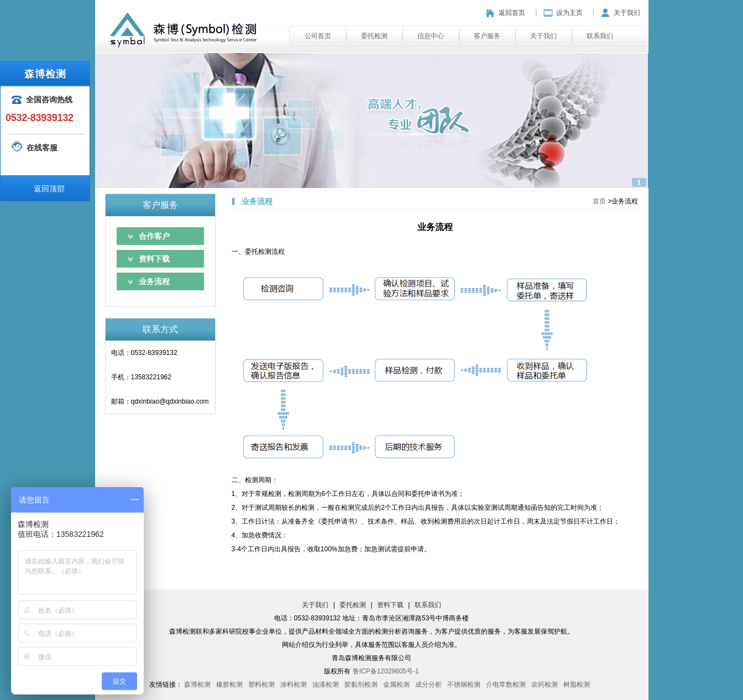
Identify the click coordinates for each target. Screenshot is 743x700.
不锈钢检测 (464, 685)
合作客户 (154, 236)
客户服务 (487, 36)
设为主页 (569, 13)
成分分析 (428, 685)
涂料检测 (294, 685)
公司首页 (318, 36)
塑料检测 (261, 685)
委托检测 (374, 36)
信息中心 (431, 36)
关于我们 (627, 13)
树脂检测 (577, 685)
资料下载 (154, 259)
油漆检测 (326, 685)
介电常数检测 (506, 685)
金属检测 (396, 685)
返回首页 (512, 13)
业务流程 (154, 281)
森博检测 (197, 685)
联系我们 (600, 36)
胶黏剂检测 (361, 685)
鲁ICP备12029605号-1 (386, 671)
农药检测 (545, 685)
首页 (599, 201)
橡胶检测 (229, 685)
